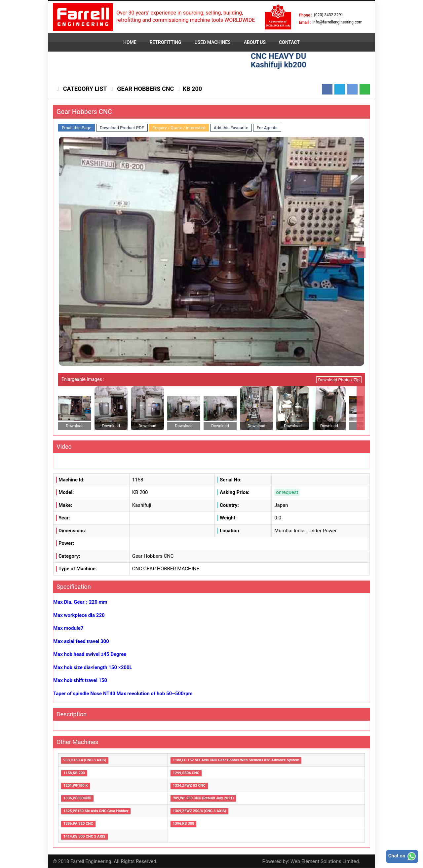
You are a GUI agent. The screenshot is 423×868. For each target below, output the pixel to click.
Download (75, 426)
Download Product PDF (122, 128)
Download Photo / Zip (339, 380)
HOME (130, 42)
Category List (84, 89)
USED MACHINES (213, 42)
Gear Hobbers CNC (145, 89)
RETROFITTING (166, 42)
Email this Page (77, 128)
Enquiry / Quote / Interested (179, 128)
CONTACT (289, 42)
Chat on (402, 856)
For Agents (267, 128)
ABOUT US (255, 42)
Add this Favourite (231, 128)
